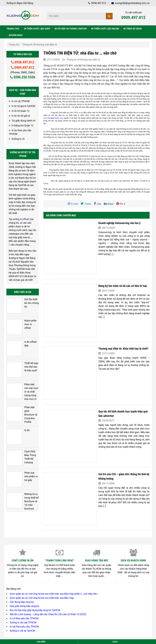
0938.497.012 (97, 3)
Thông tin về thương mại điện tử (40, 45)
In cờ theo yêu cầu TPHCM (24, 546)
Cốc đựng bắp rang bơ (22, 529)
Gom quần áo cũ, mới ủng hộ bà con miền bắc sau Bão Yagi (42, 525)
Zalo (115, 642)
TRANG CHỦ (13, 29)
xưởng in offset (21, 219)
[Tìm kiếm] (109, 16)
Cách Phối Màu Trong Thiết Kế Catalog (28, 415)
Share (109, 204)
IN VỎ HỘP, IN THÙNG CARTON (71, 29)
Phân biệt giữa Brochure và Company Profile (28, 384)
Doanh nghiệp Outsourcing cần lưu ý (102, 223)
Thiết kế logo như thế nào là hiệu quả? (29, 349)
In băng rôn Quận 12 (22, 126)
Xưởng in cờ (18, 139)
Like (97, 204)
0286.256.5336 (23, 77)
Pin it (121, 204)
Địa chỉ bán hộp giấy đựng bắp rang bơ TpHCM (35, 537)
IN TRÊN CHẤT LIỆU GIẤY (38, 29)
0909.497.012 (133, 18)
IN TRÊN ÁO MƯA (133, 29)
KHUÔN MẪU (16, 35)
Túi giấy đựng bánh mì (24, 121)
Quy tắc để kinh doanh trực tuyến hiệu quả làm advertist (113, 356)
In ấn (22, 396)
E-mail (73, 204)
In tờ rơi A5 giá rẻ (21, 116)
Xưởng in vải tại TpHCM (22, 558)
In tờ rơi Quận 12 (20, 111)
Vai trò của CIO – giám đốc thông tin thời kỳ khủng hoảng (114, 400)
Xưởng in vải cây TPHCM (23, 550)
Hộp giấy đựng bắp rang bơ (24, 533)
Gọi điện (41, 642)
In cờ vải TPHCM (21, 101)
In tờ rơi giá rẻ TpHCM (23, 106)
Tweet (86, 204)
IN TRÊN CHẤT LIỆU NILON (106, 29)
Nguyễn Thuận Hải (115, 585)
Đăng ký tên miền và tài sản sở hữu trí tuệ (105, 267)
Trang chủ (14, 45)
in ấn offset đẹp (28, 330)
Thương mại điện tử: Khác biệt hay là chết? (106, 312)
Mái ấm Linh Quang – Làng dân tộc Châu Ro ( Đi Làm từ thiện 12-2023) (48, 542)
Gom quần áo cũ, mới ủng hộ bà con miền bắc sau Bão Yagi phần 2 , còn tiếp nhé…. (54, 521)
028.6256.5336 (27, 603)
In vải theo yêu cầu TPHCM (24, 554)
